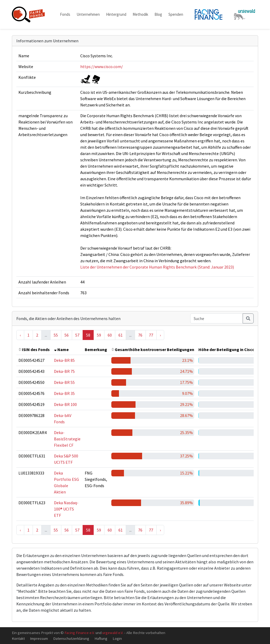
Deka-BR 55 (64, 382)
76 (140, 335)
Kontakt (18, 638)
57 (77, 335)
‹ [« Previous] (20, 335)
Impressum (39, 638)
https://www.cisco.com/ (102, 66)
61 (121, 335)
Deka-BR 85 (64, 360)
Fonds (65, 14)
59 (99, 335)
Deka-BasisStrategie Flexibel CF (67, 439)
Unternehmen (88, 14)
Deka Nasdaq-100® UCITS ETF (66, 509)
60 (110, 335)
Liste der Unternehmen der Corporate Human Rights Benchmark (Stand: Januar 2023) (157, 267)
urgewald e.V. (113, 633)
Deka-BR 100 (65, 404)
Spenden (176, 14)
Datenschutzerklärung (71, 638)
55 (56, 335)
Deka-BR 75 (64, 371)
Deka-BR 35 (64, 393)
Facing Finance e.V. (80, 633)
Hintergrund (116, 14)
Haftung (101, 638)
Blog (158, 14)
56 (67, 335)
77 (151, 335)
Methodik (140, 14)
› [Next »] (160, 335)
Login (117, 638)
